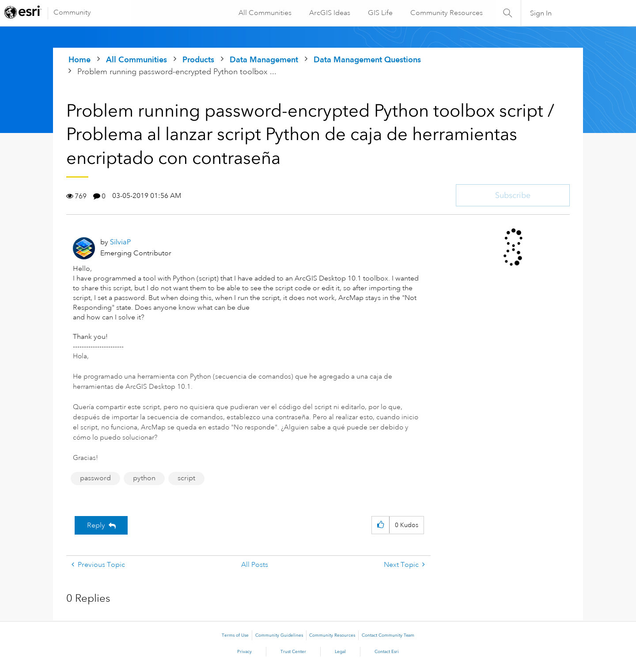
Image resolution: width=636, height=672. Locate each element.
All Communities (265, 13)
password (95, 478)
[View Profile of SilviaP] (120, 242)
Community (72, 12)
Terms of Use (235, 635)
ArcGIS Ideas (329, 13)
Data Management (264, 59)
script (186, 478)
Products (198, 59)
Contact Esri (387, 652)
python (144, 478)
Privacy (244, 652)
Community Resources (446, 13)
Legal (340, 652)
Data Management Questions (367, 59)
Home (79, 59)
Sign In (541, 13)
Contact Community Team (388, 635)
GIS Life (380, 13)
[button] (380, 525)
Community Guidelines (279, 635)
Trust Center (293, 652)
